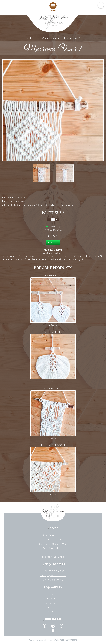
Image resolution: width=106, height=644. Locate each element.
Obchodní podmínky (53, 607)
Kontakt (53, 612)
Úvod (53, 594)
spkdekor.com (33, 38)
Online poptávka (53, 580)
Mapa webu (53, 603)
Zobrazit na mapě (53, 557)
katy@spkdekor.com (53, 576)
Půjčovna (53, 599)
